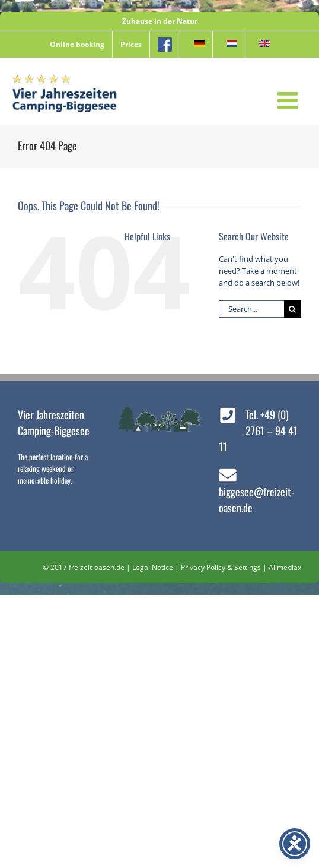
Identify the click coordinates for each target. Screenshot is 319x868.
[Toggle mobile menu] (289, 100)
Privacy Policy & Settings (221, 567)
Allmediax (285, 567)
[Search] (293, 309)
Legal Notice (153, 567)
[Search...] (251, 309)
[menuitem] (196, 45)
